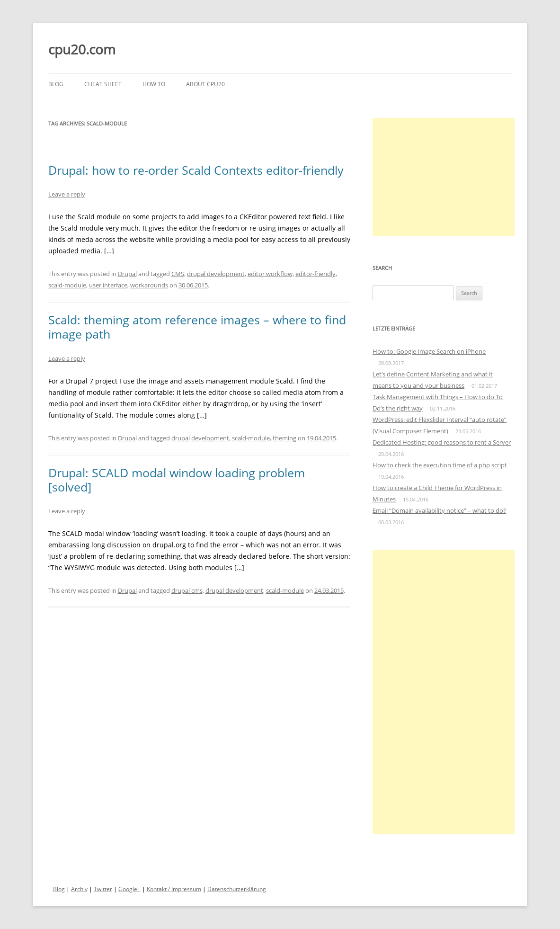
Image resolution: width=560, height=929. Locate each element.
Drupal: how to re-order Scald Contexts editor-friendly (196, 170)
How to (154, 84)
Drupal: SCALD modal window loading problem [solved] (177, 480)
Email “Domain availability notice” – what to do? (439, 510)
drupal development (216, 274)
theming (284, 438)
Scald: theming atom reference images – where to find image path (197, 327)
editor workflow (270, 274)
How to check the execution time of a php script (440, 465)
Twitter (103, 889)
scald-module (67, 285)
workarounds (149, 285)
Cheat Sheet (103, 84)
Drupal (127, 274)
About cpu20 (205, 84)
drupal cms (187, 590)
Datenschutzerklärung (237, 889)
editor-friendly (316, 274)
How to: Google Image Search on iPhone (429, 351)
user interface (108, 285)
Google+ (129, 889)
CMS (178, 274)
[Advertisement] (444, 177)
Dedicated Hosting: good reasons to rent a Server (442, 442)
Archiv (79, 889)
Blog (56, 84)
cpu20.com (82, 49)
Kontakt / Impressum (174, 889)
